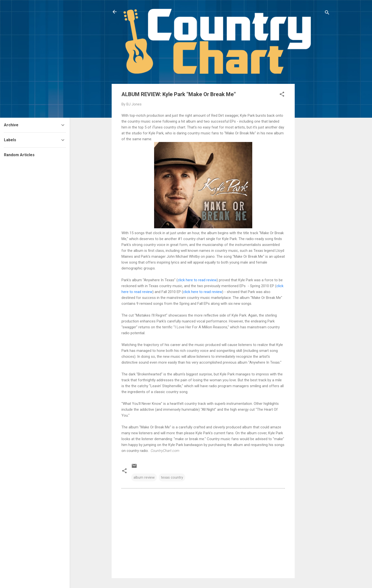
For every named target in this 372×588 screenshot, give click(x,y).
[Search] (327, 13)
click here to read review (197, 280)
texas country (172, 477)
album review (144, 477)
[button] (282, 95)
